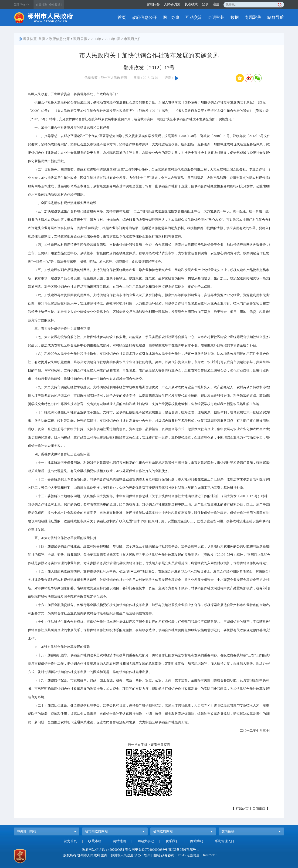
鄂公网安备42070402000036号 (146, 850)
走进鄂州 (216, 17)
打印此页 (242, 809)
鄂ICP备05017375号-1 (184, 850)
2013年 (96, 39)
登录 (205, 4)
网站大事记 (146, 841)
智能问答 (153, 4)
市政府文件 (133, 39)
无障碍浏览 (172, 4)
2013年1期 (113, 39)
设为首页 (70, 841)
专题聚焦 (253, 17)
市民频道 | (42, 5)
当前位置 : (31, 39)
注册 (216, 4)
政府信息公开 (144, 17)
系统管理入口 (224, 841)
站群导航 (276, 17)
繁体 (17, 4)
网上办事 (171, 17)
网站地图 (119, 841)
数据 (235, 17)
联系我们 (172, 841)
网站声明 (197, 841)
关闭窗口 (259, 809)
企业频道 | (55, 5)
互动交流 (194, 17)
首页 (122, 17)
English (25, 4)
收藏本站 (95, 841)
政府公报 (80, 39)
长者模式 (191, 4)
